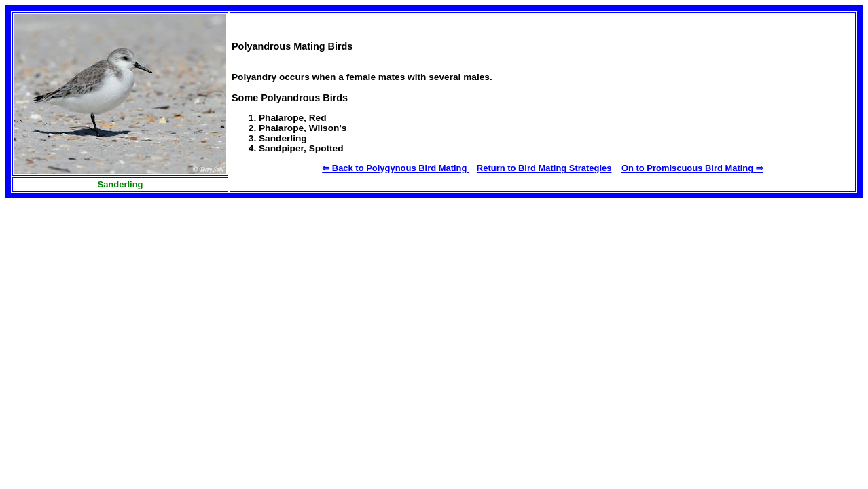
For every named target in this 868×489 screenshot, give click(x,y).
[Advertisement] (107, 304)
